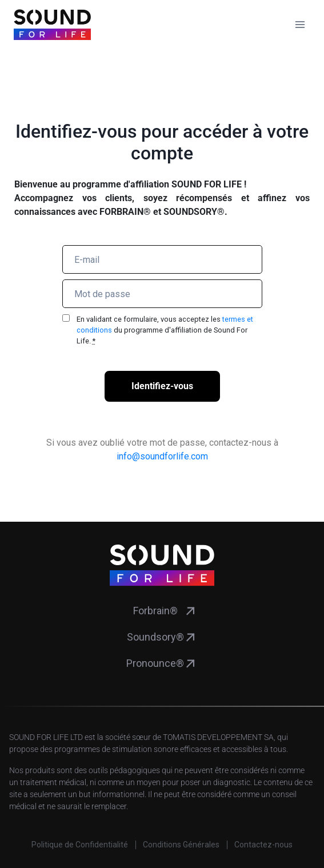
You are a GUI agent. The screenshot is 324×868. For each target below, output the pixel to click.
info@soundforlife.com (162, 456)
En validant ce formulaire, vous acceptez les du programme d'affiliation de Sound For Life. (165, 330)
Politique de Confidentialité (80, 845)
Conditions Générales (181, 845)
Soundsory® (155, 637)
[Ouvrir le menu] (300, 24)
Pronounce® (155, 663)
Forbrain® (155, 611)
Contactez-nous (263, 845)
